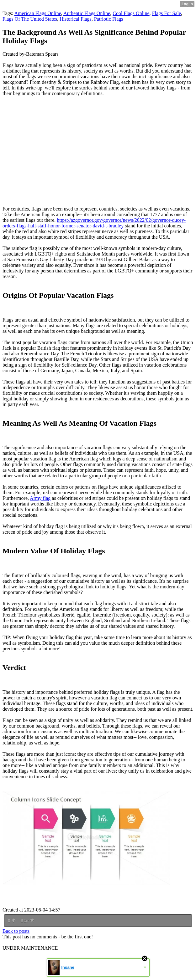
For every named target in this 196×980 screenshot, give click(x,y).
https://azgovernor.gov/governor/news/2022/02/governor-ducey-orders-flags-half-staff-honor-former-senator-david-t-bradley (94, 223)
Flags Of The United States (30, 19)
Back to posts (16, 931)
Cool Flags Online (131, 13)
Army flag (40, 498)
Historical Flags (76, 19)
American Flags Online (38, 13)
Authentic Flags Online (87, 13)
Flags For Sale (167, 13)
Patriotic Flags (109, 19)
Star (27, 921)
